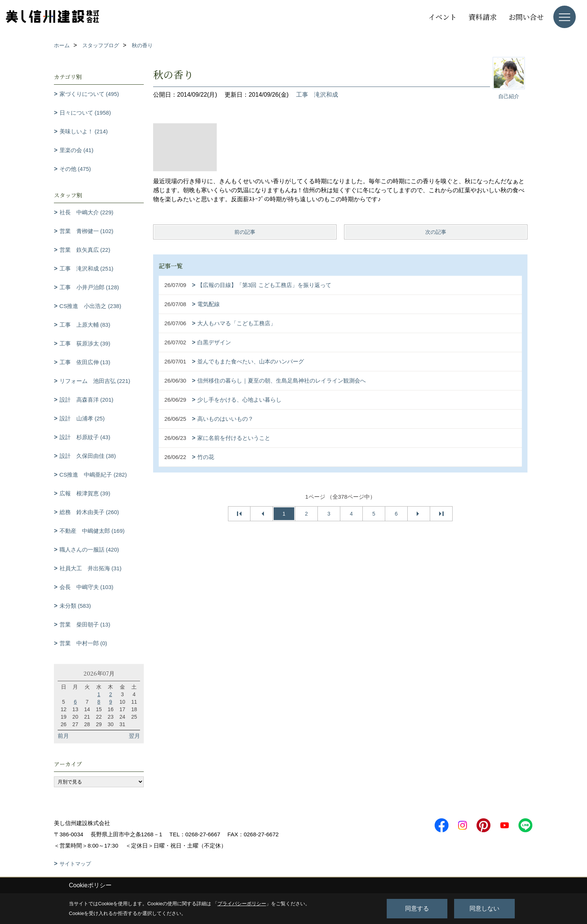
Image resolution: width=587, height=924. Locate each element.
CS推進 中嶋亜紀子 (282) (93, 475)
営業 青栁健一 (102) (86, 231)
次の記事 (436, 232)
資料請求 (483, 17)
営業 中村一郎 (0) (83, 643)
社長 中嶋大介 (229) (86, 212)
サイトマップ (75, 864)
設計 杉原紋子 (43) (85, 437)
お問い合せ (526, 17)
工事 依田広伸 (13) (85, 362)
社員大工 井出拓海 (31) (91, 568)
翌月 (134, 736)
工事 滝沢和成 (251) (86, 268)
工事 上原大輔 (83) (85, 325)
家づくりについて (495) (89, 94)
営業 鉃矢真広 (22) (85, 250)
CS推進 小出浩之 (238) (90, 306)
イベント (442, 17)
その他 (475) (75, 169)
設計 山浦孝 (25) (82, 418)
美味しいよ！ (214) (84, 131)
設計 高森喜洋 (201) (86, 400)
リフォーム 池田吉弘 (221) (95, 381)
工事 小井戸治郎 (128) (89, 287)
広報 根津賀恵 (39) (85, 493)
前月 (63, 736)
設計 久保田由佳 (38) (88, 456)
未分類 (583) (75, 606)
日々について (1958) (85, 113)
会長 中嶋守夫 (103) (86, 587)
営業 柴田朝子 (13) (85, 624)
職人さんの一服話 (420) (89, 549)
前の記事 (245, 232)
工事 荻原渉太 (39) (85, 343)
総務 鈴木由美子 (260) (89, 512)
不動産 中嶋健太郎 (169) (92, 531)
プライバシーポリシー (242, 904)
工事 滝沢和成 (317, 95)
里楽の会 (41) (77, 150)
